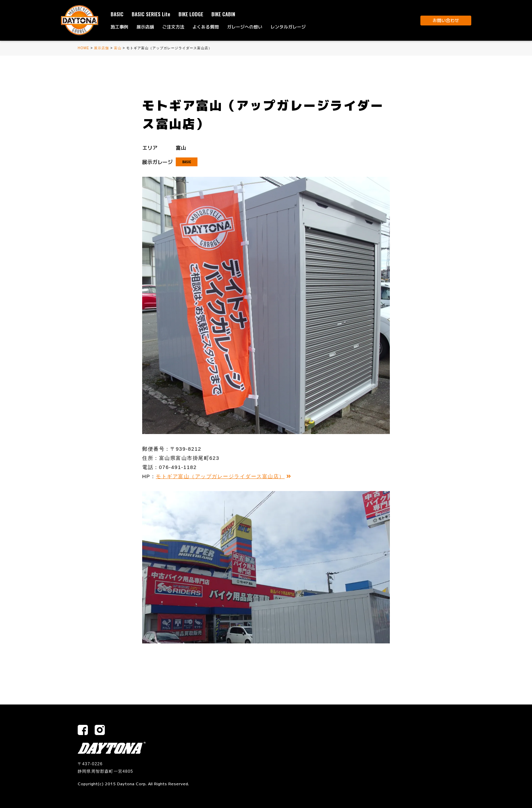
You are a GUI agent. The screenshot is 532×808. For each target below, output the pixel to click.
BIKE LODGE (191, 14)
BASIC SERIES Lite (151, 14)
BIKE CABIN (223, 14)
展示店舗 (145, 27)
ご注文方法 (173, 27)
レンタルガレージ (288, 27)
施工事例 (119, 27)
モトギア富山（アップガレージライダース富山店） (223, 476)
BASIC (117, 14)
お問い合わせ (446, 20)
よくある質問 (206, 27)
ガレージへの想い (245, 27)
